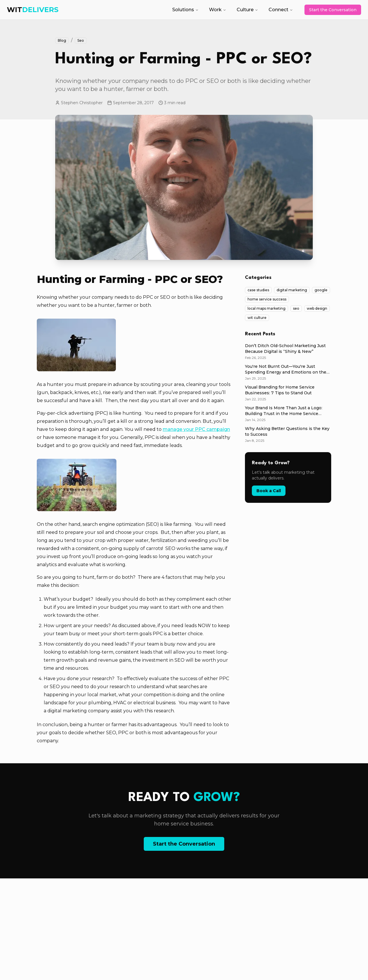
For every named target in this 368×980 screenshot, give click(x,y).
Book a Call (269, 491)
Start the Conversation (333, 10)
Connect (281, 10)
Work (218, 10)
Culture (247, 10)
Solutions (185, 10)
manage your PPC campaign (196, 429)
